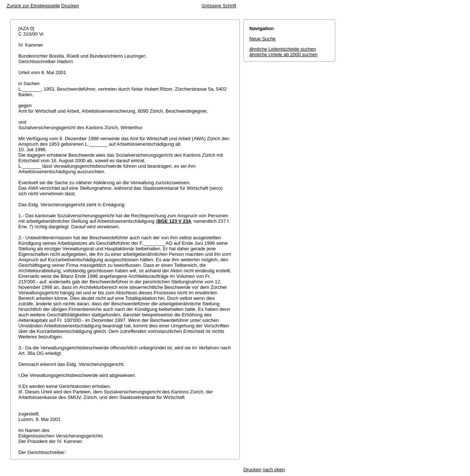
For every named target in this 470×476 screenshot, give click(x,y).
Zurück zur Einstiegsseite (33, 6)
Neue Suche (263, 39)
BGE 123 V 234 (174, 221)
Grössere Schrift (219, 6)
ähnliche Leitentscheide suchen (283, 49)
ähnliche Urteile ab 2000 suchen (283, 54)
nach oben (274, 470)
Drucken (70, 6)
